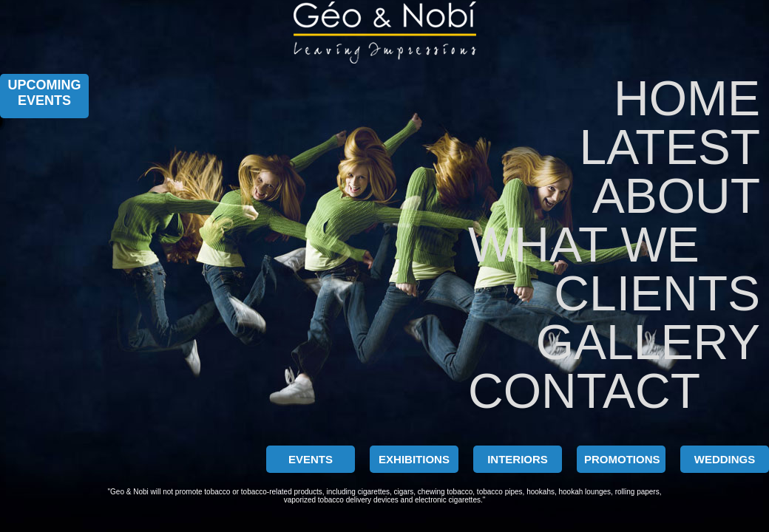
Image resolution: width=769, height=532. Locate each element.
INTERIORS (518, 459)
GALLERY (648, 342)
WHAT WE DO (582, 245)
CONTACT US (582, 391)
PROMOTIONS (622, 459)
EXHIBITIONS (414, 459)
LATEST (670, 147)
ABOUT (676, 196)
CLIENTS (657, 293)
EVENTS (311, 459)
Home (687, 98)
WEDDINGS (725, 459)
